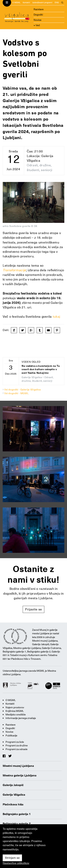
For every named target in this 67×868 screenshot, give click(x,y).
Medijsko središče (16, 714)
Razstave (39, 9)
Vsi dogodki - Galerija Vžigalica (22, 390)
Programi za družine (17, 745)
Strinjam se (12, 858)
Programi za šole (15, 742)
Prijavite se (33, 609)
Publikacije (11, 735)
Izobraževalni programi (42, 3)
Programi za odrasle (17, 749)
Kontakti (26, 3)
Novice (38, 20)
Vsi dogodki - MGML (17, 393)
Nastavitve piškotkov (16, 863)
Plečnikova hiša (13, 805)
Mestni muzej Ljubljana (18, 766)
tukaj (56, 317)
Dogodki (38, 15)
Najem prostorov (15, 707)
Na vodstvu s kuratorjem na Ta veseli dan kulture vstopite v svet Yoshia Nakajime (41, 369)
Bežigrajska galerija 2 (17, 824)
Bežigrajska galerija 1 (17, 814)
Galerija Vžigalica (14, 795)
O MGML (16, 3)
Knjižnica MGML (15, 711)
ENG (57, 3)
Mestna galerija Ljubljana (20, 776)
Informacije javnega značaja (21, 718)
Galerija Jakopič (13, 785)
